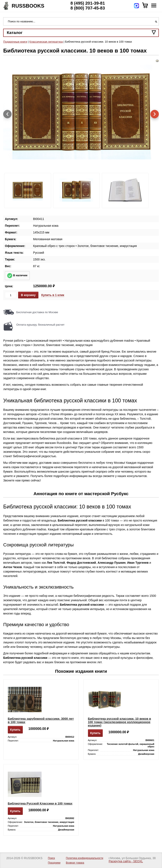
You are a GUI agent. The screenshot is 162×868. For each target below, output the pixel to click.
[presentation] (7, 114)
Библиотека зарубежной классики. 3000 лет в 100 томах (41, 720)
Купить (15, 730)
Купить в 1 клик (53, 295)
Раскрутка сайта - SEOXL (126, 861)
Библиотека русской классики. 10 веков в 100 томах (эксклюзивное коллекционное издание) (119, 722)
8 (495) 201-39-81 (88, 3)
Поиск (51, 858)
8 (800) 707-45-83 (88, 8)
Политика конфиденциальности (84, 858)
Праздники (54, 863)
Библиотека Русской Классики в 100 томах (40, 803)
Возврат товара (75, 863)
